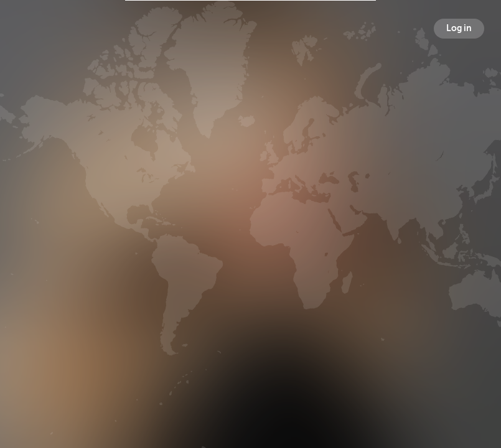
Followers (253, 272)
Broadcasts (185, 272)
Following (318, 272)
